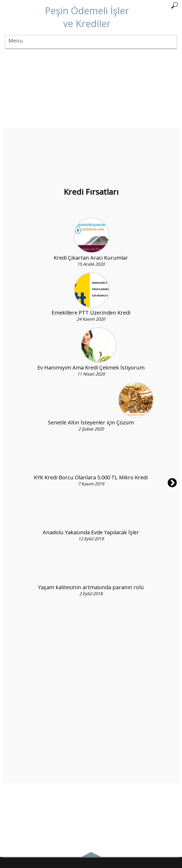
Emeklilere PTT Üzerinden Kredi (91, 313)
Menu (16, 41)
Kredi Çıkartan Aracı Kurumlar (91, 258)
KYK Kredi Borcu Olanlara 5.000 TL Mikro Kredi (91, 477)
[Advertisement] (91, 91)
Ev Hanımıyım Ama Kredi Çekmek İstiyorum (91, 368)
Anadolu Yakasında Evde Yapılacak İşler (91, 532)
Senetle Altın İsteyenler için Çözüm (91, 422)
